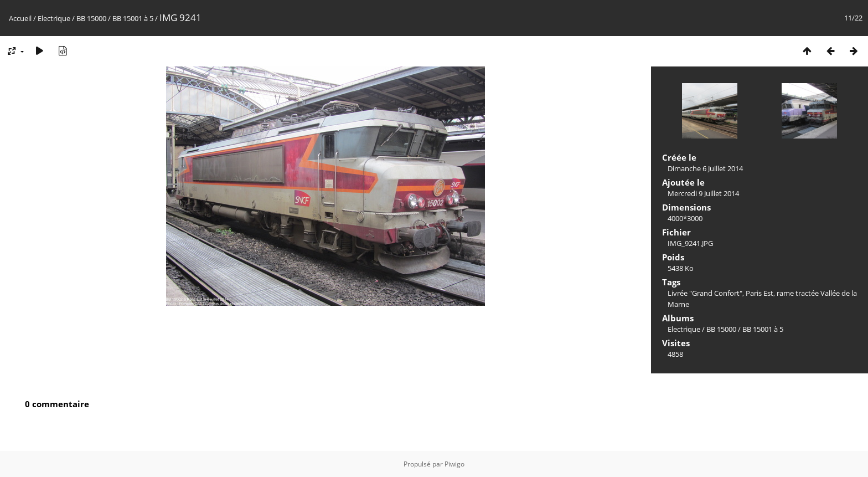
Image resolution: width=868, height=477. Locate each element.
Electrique (54, 18)
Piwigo (454, 464)
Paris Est (759, 293)
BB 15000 (91, 18)
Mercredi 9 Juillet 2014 (703, 193)
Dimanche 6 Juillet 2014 (705, 168)
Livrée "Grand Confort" (705, 293)
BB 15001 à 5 (133, 18)
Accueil (20, 18)
